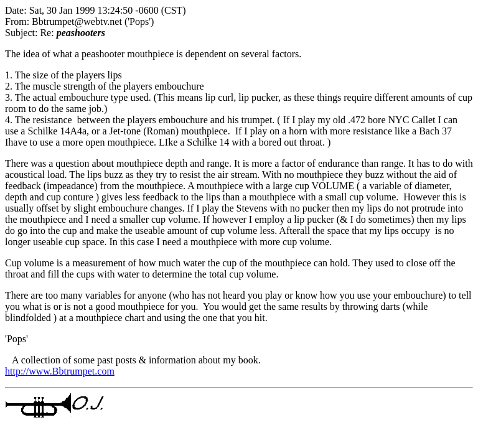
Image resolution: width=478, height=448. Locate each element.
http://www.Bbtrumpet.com (60, 371)
